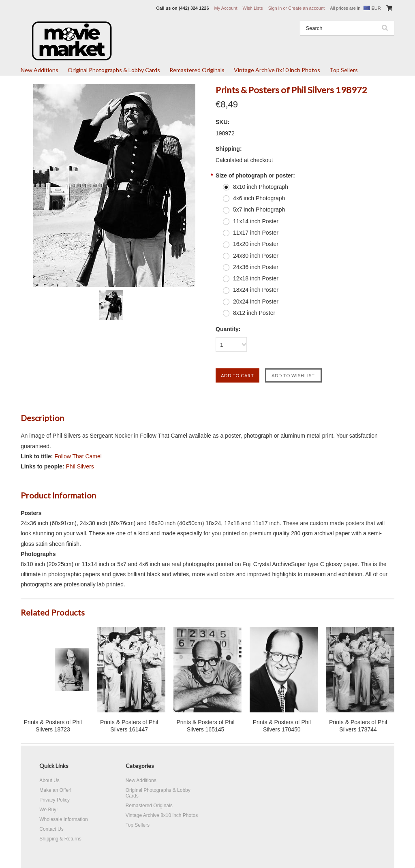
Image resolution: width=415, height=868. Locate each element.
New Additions (40, 70)
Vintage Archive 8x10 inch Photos (277, 70)
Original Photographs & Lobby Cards (114, 70)
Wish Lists (253, 8)
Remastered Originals (197, 70)
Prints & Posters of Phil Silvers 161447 (129, 726)
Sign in (275, 8)
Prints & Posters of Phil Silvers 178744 (358, 726)
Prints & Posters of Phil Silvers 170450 (282, 726)
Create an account (306, 8)
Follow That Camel (78, 456)
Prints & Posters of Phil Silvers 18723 (53, 726)
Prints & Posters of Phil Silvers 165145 (205, 726)
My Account (226, 8)
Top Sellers (344, 70)
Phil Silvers (80, 466)
